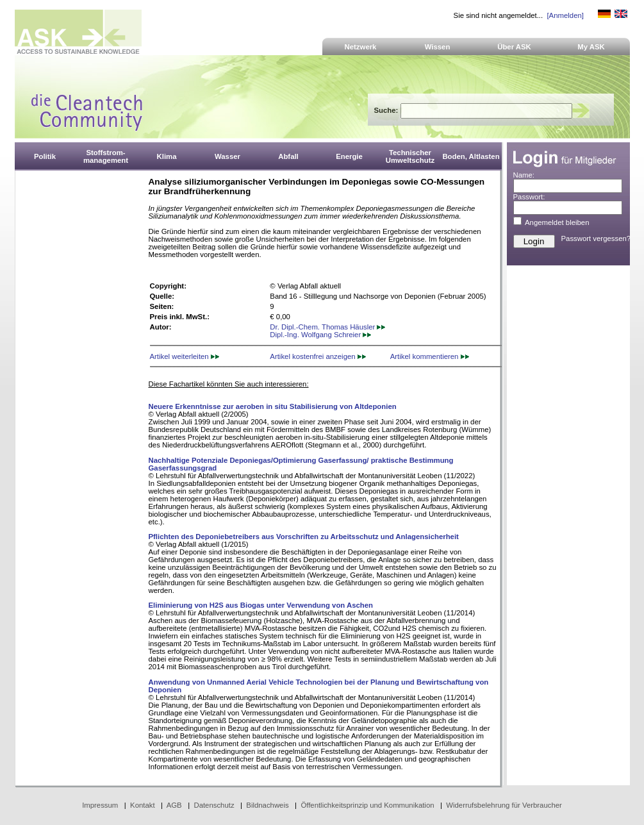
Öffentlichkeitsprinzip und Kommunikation (367, 805)
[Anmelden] (565, 15)
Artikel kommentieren (430, 356)
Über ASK (514, 47)
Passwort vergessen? (596, 238)
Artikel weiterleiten (185, 356)
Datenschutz (214, 805)
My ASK (591, 47)
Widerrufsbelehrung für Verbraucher (504, 805)
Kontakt (143, 805)
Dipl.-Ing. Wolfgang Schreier (320, 335)
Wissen (438, 47)
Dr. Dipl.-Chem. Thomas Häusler (327, 327)
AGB (174, 805)
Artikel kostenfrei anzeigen (318, 356)
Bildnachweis (267, 805)
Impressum (100, 805)
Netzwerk (361, 47)
